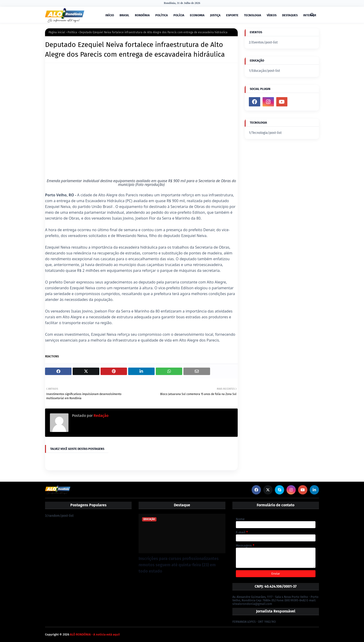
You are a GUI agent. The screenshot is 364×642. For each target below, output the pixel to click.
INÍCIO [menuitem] (110, 15)
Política (72, 32)
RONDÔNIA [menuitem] (142, 15)
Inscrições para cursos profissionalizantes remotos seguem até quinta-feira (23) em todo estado (179, 565)
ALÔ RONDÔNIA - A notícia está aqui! (95, 634)
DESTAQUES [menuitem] (290, 15)
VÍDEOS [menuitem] (272, 15)
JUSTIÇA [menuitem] (215, 15)
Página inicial (57, 32)
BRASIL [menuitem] (124, 15)
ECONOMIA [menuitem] (197, 15)
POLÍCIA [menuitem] (179, 15)
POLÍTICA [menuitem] (162, 15)
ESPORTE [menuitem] (232, 15)
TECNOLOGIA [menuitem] (253, 15)
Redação (101, 416)
